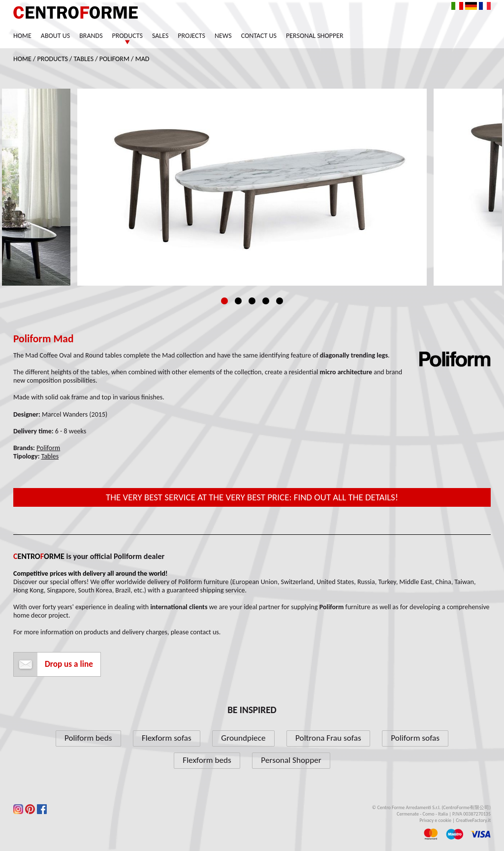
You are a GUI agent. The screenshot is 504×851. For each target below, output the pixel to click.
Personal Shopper (315, 36)
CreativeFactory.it (473, 820)
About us (55, 36)
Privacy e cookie (435, 820)
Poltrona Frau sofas (328, 738)
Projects (191, 36)
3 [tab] (252, 301)
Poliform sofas (415, 738)
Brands (91, 36)
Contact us (259, 36)
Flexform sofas (167, 738)
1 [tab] (224, 301)
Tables (84, 59)
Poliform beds (88, 738)
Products (127, 36)
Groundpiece (243, 738)
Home (22, 36)
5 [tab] (280, 301)
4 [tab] (266, 301)
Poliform (114, 59)
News (223, 36)
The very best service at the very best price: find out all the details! (252, 497)
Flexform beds (207, 760)
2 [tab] (238, 301)
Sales (160, 36)
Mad (142, 59)
